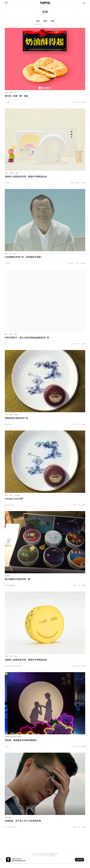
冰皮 (11, 334)
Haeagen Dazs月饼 (14, 499)
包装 (17, 173)
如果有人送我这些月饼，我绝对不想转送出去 (26, 176)
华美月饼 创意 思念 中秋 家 (13, 737)
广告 (6, 414)
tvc (10, 253)
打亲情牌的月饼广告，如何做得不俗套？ (24, 257)
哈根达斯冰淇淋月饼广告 (16, 418)
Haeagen (17, 495)
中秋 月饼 (8, 817)
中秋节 (11, 173)
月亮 (15, 656)
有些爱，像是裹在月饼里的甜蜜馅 (21, 740)
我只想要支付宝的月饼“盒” (19, 579)
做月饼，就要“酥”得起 (16, 96)
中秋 (6, 92)
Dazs (11, 495)
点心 (15, 92)
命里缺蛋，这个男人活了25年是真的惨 (23, 821)
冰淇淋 (16, 414)
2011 (15, 253)
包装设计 (8, 576)
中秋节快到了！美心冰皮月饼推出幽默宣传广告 (27, 337)
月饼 (11, 92)
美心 (6, 334)
